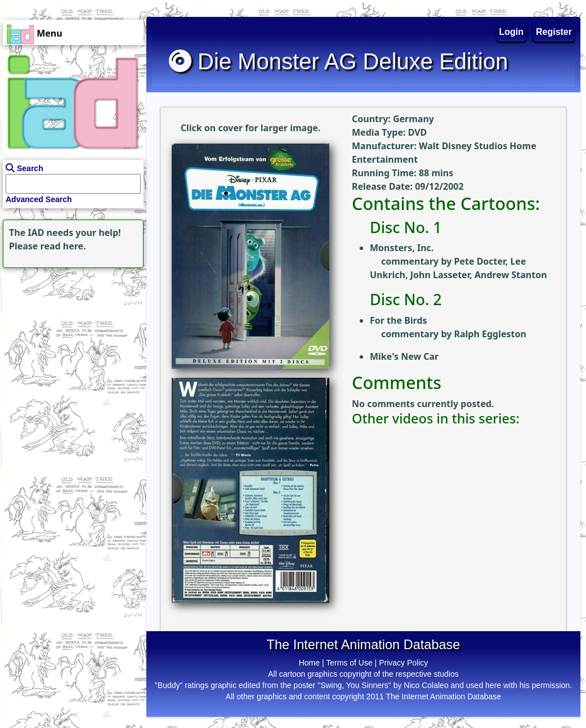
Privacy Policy (403, 663)
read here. (63, 246)
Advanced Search (39, 199)
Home (309, 663)
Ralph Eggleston (490, 334)
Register (554, 32)
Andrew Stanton (511, 275)
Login (512, 32)
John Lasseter (440, 275)
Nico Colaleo (426, 685)
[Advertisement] (70, 341)
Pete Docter (479, 261)
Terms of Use (349, 663)
